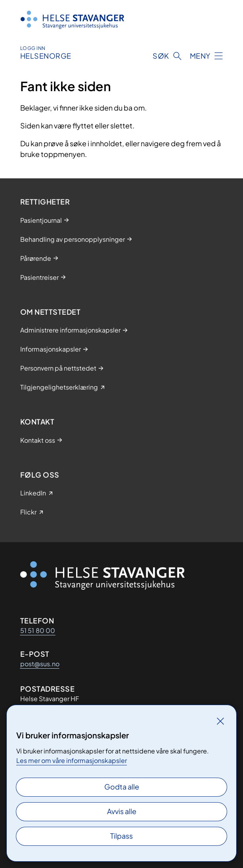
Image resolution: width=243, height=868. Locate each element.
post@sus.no (40, 664)
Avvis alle (122, 811)
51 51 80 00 (38, 630)
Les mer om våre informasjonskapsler (72, 760)
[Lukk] (220, 721)
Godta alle (122, 787)
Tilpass (121, 836)
